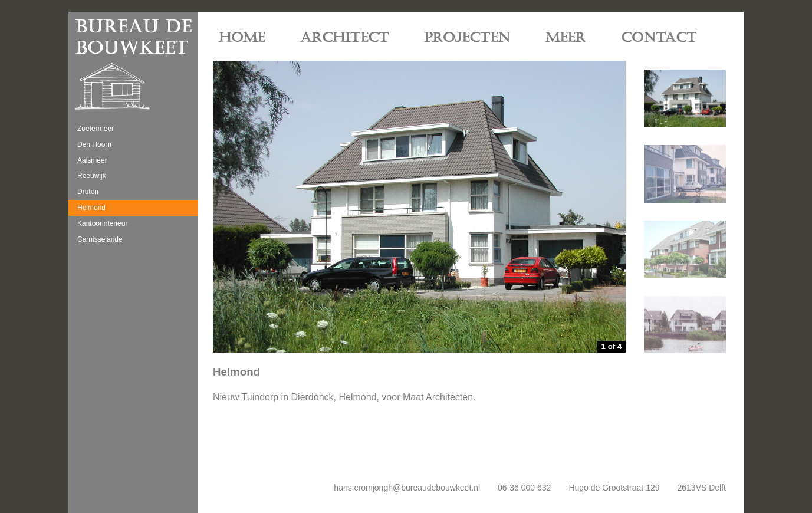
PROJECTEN (467, 37)
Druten (88, 192)
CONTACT (659, 37)
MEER (566, 37)
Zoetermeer (96, 129)
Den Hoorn (94, 144)
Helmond (91, 208)
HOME (242, 37)
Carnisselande (100, 239)
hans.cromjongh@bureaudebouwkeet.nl (407, 488)
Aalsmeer (92, 160)
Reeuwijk (92, 176)
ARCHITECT (344, 37)
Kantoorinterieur (102, 223)
